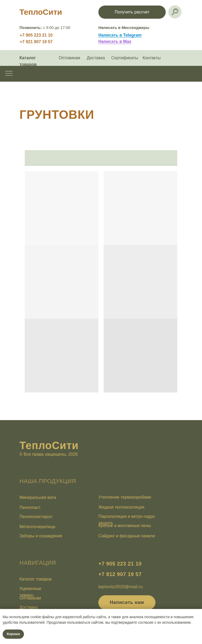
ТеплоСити (41, 12)
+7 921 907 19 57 (36, 42)
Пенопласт (30, 507)
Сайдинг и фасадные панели (127, 536)
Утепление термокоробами (125, 497)
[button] (132, 12)
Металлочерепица (37, 527)
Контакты (152, 58)
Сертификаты (125, 58)
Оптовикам (69, 58)
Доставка (96, 58)
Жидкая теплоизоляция (121, 507)
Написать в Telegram (120, 35)
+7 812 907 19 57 (120, 574)
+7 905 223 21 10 (36, 35)
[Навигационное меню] (9, 74)
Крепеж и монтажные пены (125, 526)
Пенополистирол (36, 517)
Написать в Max (115, 41)
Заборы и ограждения (41, 536)
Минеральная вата (38, 497)
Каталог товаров (36, 579)
